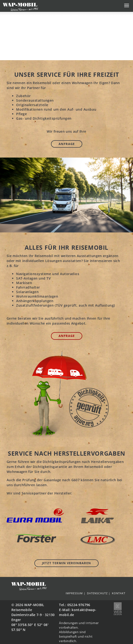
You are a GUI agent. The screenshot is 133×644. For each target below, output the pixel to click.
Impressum (74, 593)
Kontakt (119, 593)
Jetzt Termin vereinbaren (66, 563)
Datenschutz (97, 593)
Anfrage (67, 144)
